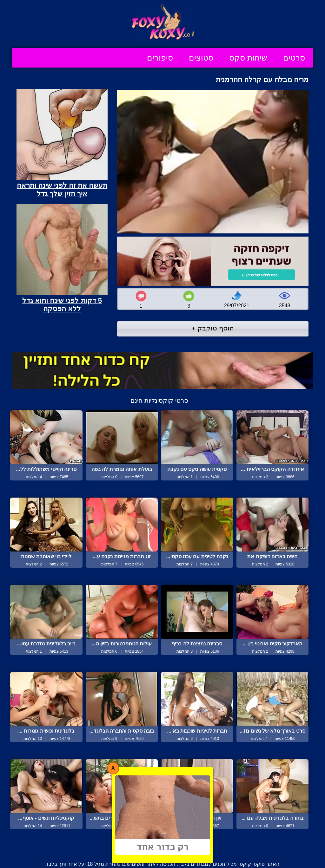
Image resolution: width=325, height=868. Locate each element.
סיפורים (160, 58)
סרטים (294, 58)
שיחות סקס (248, 58)
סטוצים (201, 58)
